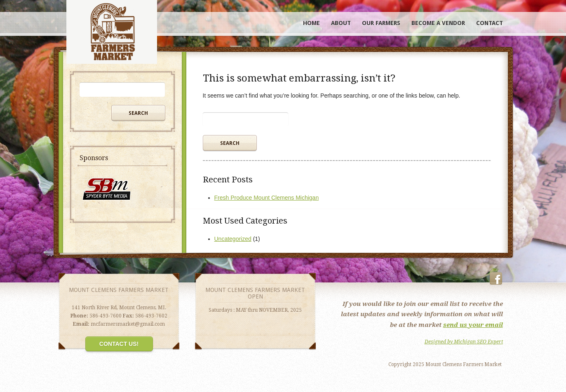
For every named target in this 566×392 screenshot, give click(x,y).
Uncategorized (233, 239)
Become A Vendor (438, 23)
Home (311, 23)
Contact (490, 23)
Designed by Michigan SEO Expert (464, 342)
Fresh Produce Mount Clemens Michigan (267, 198)
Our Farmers (381, 23)
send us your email (473, 325)
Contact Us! (119, 344)
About (341, 23)
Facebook (496, 279)
